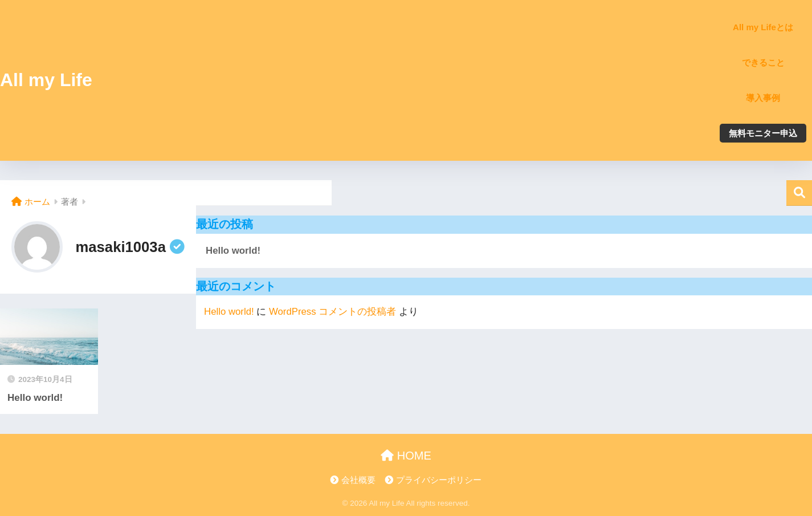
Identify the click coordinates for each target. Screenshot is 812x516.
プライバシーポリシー (439, 480)
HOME (406, 456)
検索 (799, 193)
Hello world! (233, 251)
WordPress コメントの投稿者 (332, 312)
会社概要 (358, 480)
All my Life (46, 80)
